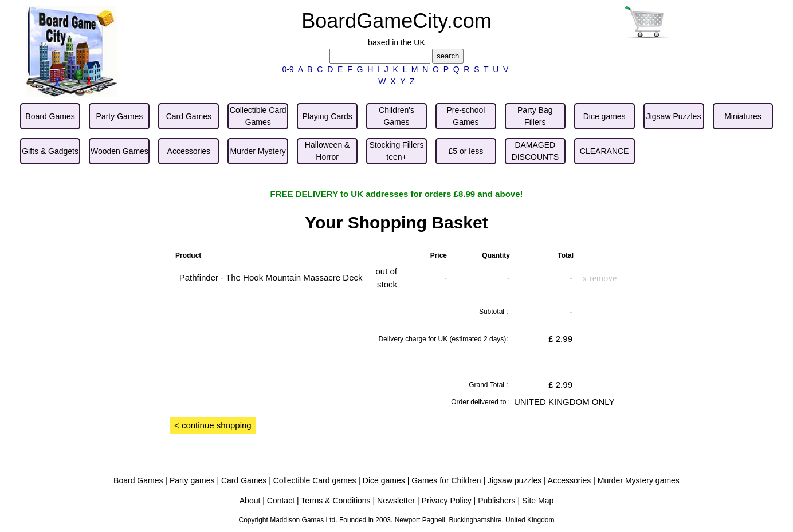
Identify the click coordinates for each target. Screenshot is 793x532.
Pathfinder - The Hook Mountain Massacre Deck (271, 277)
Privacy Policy (447, 501)
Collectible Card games (315, 480)
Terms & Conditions (335, 501)
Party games (192, 480)
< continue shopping (213, 425)
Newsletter (396, 501)
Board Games (138, 480)
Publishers (496, 501)
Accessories (569, 480)
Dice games (384, 480)
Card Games (244, 480)
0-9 (288, 69)
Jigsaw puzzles (515, 480)
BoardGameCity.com (396, 21)
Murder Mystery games (639, 480)
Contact (281, 501)
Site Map (538, 501)
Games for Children (446, 480)
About (250, 501)
